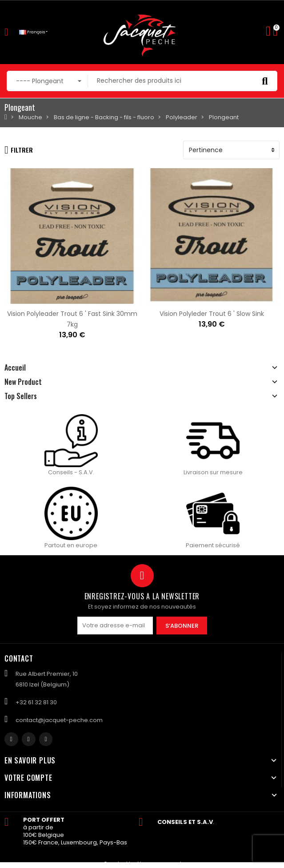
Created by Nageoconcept (142, 864)
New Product (23, 382)
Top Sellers (21, 396)
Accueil (15, 367)
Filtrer (19, 150)
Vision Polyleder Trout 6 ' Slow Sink (212, 314)
